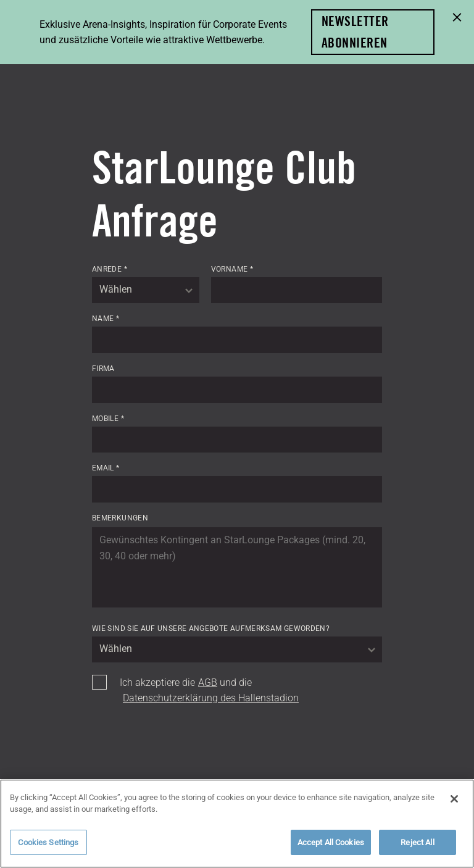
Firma (103, 369)
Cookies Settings (48, 849)
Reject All (417, 849)
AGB (208, 682)
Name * (106, 319)
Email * (106, 468)
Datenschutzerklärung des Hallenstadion (211, 698)
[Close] (454, 806)
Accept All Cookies (331, 849)
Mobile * (108, 419)
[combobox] (146, 290)
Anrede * (110, 269)
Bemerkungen (120, 518)
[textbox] (146, 290)
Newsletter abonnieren (355, 32)
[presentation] (186, 746)
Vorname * (232, 269)
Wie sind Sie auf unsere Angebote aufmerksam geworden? (211, 628)
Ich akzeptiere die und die (209, 691)
